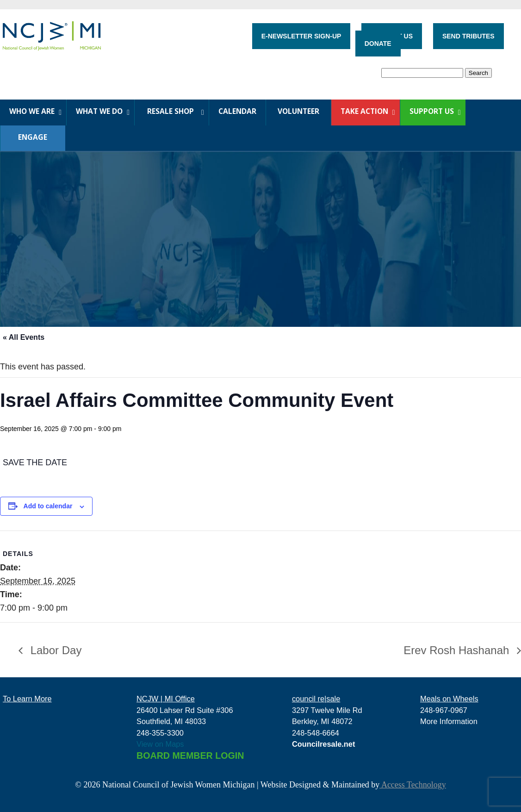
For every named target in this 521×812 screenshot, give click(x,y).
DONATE (378, 44)
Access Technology (412, 785)
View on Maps (160, 744)
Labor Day (54, 650)
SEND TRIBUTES (468, 36)
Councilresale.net (324, 744)
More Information (449, 721)
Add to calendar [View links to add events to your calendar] (48, 506)
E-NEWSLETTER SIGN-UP (301, 36)
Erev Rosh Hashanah (458, 650)
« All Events (24, 337)
